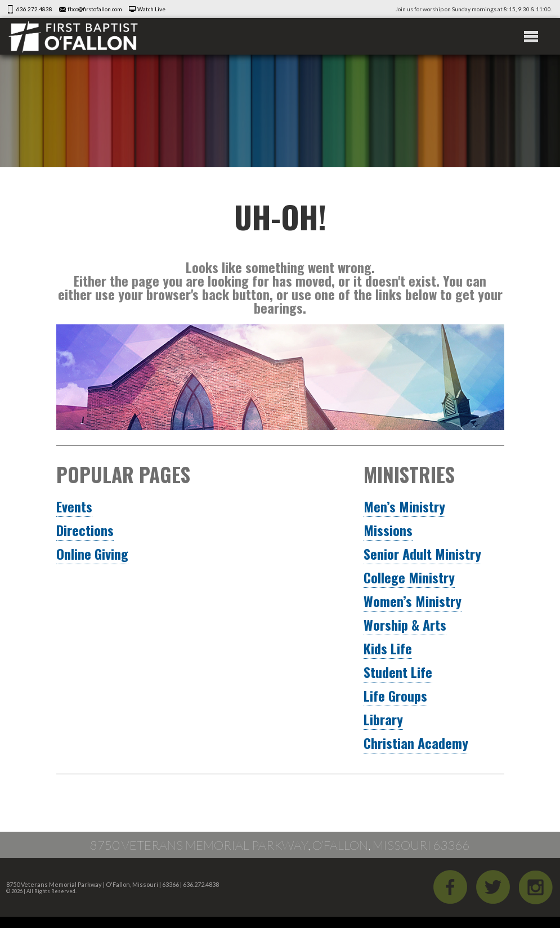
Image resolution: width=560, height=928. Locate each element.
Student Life (398, 672)
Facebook (450, 887)
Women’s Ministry (413, 601)
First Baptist (73, 36)
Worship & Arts (405, 624)
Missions (388, 530)
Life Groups (395, 695)
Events (74, 506)
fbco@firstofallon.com (95, 9)
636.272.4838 (34, 9)
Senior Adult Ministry (422, 554)
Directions (85, 530)
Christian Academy (416, 743)
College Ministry (409, 577)
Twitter (493, 887)
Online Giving (92, 554)
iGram (536, 887)
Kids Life (388, 648)
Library (383, 719)
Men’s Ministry (404, 506)
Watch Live (151, 9)
